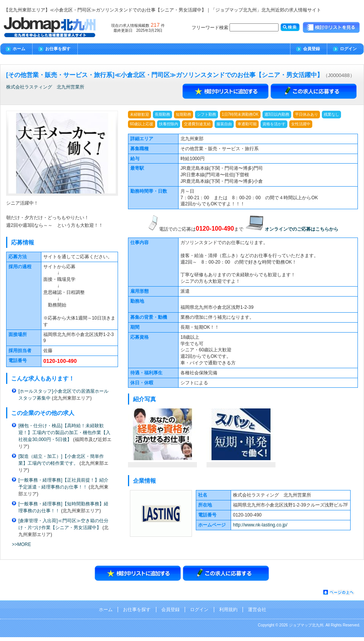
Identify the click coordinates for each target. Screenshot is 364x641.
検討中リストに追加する (226, 91)
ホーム (19, 49)
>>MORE (21, 544)
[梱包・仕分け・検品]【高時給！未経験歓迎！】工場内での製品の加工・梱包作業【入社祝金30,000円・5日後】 (64, 433)
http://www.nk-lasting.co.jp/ (260, 525)
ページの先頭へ (339, 593)
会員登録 (312, 49)
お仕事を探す (58, 49)
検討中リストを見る (331, 28)
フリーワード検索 (235, 27)
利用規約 (228, 610)
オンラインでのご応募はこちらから (302, 229)
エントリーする (314, 91)
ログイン (348, 49)
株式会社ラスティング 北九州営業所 (45, 87)
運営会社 (257, 610)
